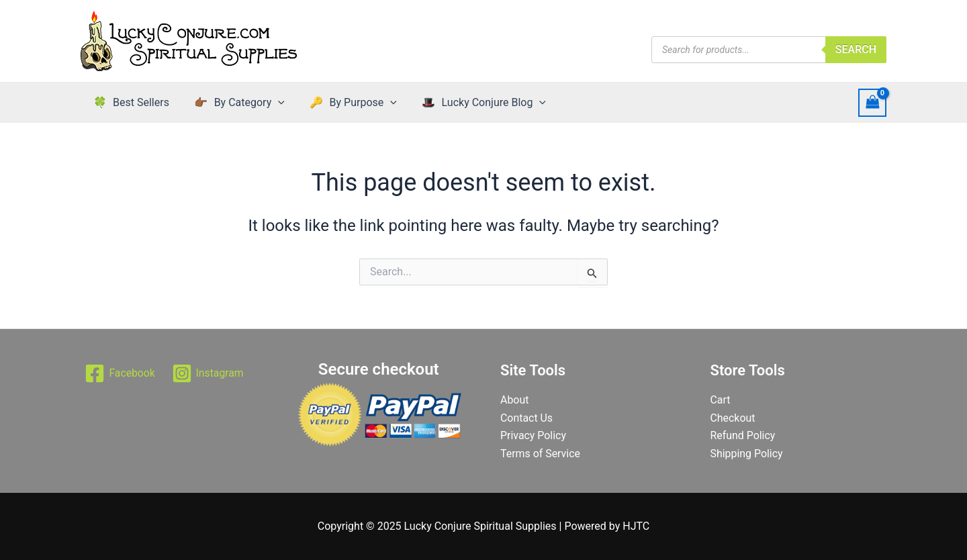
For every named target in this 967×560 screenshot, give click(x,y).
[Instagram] (209, 373)
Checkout (733, 418)
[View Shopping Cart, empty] (872, 102)
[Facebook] (120, 373)
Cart (721, 400)
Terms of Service (541, 454)
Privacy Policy (534, 435)
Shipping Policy (747, 454)
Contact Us (527, 418)
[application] (273, 103)
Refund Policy (743, 435)
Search (856, 49)
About (515, 400)
